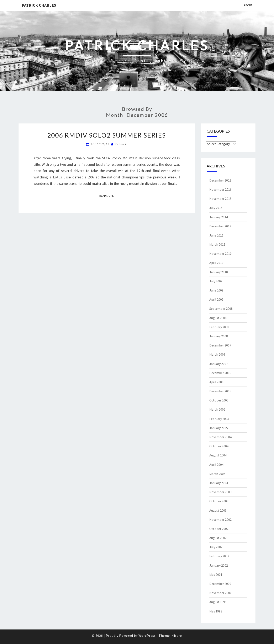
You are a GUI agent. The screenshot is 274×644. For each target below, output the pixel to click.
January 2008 (219, 336)
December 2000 (220, 584)
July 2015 (216, 208)
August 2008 (218, 318)
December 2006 (220, 373)
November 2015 (220, 199)
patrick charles (39, 5)
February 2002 (219, 556)
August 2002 (218, 538)
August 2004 (218, 455)
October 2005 (219, 400)
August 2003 (218, 510)
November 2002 (220, 520)
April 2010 (216, 263)
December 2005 (220, 391)
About (248, 5)
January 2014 (219, 217)
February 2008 (219, 327)
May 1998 (216, 611)
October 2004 (219, 446)
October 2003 (219, 501)
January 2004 (219, 483)
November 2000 (220, 593)
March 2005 (217, 409)
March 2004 (217, 474)
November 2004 (220, 437)
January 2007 (219, 364)
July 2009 (216, 281)
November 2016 (220, 189)
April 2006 (216, 382)
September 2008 (221, 309)
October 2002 (219, 529)
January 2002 (219, 565)
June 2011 (216, 235)
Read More (108, 195)
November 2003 (220, 492)
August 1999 (218, 602)
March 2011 (217, 244)
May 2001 (216, 574)
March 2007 (217, 354)
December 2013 (220, 226)
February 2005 (219, 419)
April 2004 (216, 465)
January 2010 (219, 272)
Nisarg (177, 635)
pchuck (121, 144)
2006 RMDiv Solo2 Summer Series (107, 135)
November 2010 (220, 254)
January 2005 (219, 428)
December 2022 (220, 180)
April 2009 (216, 299)
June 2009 (216, 290)
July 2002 (216, 547)
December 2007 (220, 345)
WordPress (147, 635)
